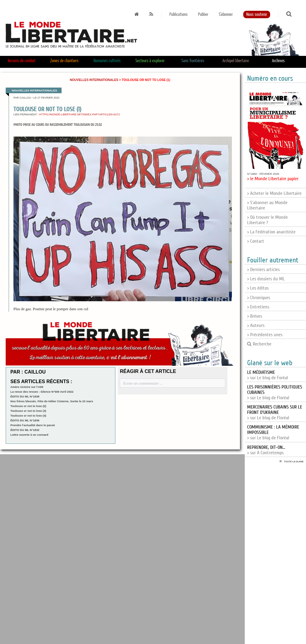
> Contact (256, 241)
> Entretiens (258, 307)
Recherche (259, 344)
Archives (278, 61)
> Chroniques (259, 298)
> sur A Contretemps (266, 450)
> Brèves (255, 316)
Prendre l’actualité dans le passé (33, 425)
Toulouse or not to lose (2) (28, 406)
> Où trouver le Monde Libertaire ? (267, 220)
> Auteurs (256, 325)
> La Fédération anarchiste (271, 232)
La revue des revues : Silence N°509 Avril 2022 (42, 392)
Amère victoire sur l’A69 (27, 387)
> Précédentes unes (265, 335)
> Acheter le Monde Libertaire (274, 193)
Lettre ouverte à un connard (29, 435)
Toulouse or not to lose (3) (28, 411)
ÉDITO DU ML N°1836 (25, 420)
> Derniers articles (263, 270)
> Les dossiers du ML (266, 279)
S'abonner (226, 14)
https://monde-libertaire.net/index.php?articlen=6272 (79, 114)
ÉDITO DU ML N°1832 (25, 430)
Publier (203, 14)
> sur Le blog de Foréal (268, 375)
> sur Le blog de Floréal (275, 412)
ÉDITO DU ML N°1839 (25, 396)
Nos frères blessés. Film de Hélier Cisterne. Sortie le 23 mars (52, 401)
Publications (179, 14)
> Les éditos (258, 288)
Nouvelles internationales (94, 80)
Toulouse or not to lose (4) (28, 416)
